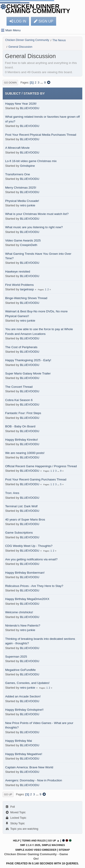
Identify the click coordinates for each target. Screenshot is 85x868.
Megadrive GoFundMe (20, 670)
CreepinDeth (29, 245)
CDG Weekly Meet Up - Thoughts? (29, 546)
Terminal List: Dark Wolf (21, 506)
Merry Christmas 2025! (21, 188)
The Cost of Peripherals (21, 347)
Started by (34, 93)
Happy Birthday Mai (19, 741)
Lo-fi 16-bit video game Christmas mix (31, 161)
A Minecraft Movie (17, 148)
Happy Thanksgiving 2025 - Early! (28, 360)
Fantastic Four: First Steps (23, 413)
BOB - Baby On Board (20, 426)
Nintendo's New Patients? (23, 626)
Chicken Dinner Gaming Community (38, 9)
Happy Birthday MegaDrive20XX (27, 599)
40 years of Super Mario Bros (25, 520)
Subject (13, 93)
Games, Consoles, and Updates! (27, 683)
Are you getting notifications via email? (31, 559)
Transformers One (18, 174)
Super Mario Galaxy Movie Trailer (28, 373)
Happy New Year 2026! (21, 104)
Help (16, 841)
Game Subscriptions (19, 533)
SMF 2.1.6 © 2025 (30, 845)
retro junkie (28, 205)
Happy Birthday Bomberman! (25, 573)
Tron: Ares (12, 493)
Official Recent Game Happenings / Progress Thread (41, 466)
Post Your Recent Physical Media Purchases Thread (41, 135)
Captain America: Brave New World (29, 767)
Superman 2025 (16, 657)
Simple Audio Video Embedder (36, 850)
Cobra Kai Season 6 (19, 400)
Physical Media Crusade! (22, 201)
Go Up (8, 794)
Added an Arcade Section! (23, 696)
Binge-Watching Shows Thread (26, 298)
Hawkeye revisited (18, 272)
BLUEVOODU (30, 108)
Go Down (10, 83)
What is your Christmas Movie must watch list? (37, 214)
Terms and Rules (34, 841)
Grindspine (28, 166)
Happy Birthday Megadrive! (24, 754)
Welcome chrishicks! (19, 612)
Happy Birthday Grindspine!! (24, 710)
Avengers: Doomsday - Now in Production (34, 780)
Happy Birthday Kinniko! (22, 440)
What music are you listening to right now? (34, 227)
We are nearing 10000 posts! (25, 453)
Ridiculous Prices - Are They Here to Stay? (34, 586)
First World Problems (20, 285)
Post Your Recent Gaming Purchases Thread (36, 479)
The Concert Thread (19, 387)
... (42, 82)
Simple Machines (53, 845)
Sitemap (64, 850)
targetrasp (27, 289)
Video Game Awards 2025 (23, 240)
